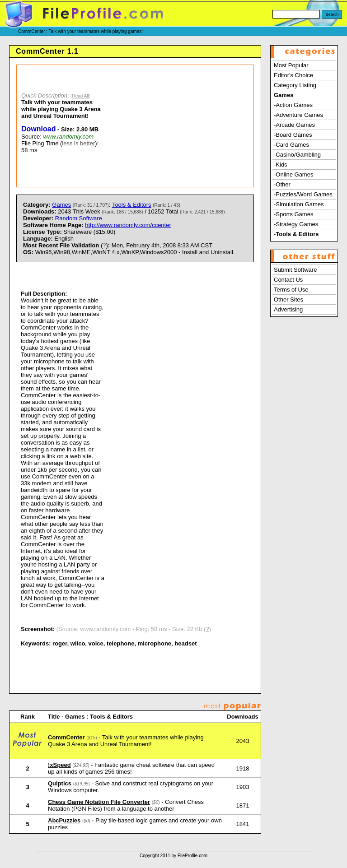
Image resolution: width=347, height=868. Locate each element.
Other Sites (288, 299)
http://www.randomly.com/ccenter (128, 225)
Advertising (288, 309)
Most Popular (291, 65)
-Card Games (291, 145)
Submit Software (295, 270)
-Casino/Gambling (297, 155)
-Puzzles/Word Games (303, 194)
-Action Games (293, 105)
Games (61, 205)
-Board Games (293, 135)
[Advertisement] (181, 126)
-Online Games (293, 174)
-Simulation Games (299, 204)
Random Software (79, 218)
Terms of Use (291, 290)
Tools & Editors (132, 205)
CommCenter (66, 737)
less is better (78, 143)
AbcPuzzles (64, 820)
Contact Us (288, 280)
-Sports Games (293, 214)
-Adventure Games (298, 115)
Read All (80, 96)
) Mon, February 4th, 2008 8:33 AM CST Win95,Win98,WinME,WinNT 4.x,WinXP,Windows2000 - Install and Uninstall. (129, 249)
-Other (282, 184)
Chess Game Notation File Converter (99, 802)
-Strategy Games (296, 224)
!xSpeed (59, 765)
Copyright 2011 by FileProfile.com (173, 856)
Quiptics (60, 783)
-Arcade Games (294, 125)
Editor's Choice (293, 75)
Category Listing (295, 85)
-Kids (281, 165)
